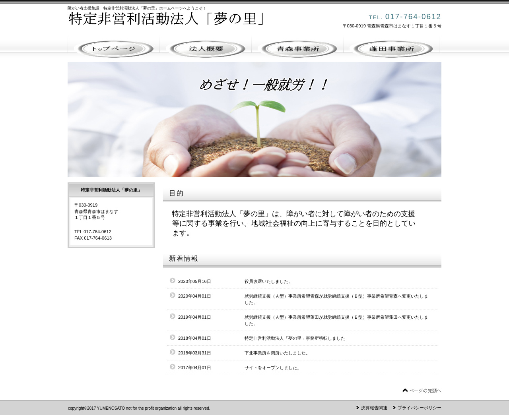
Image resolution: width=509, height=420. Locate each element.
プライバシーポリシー (420, 408)
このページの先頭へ (422, 391)
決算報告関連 (374, 408)
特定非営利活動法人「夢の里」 (179, 22)
